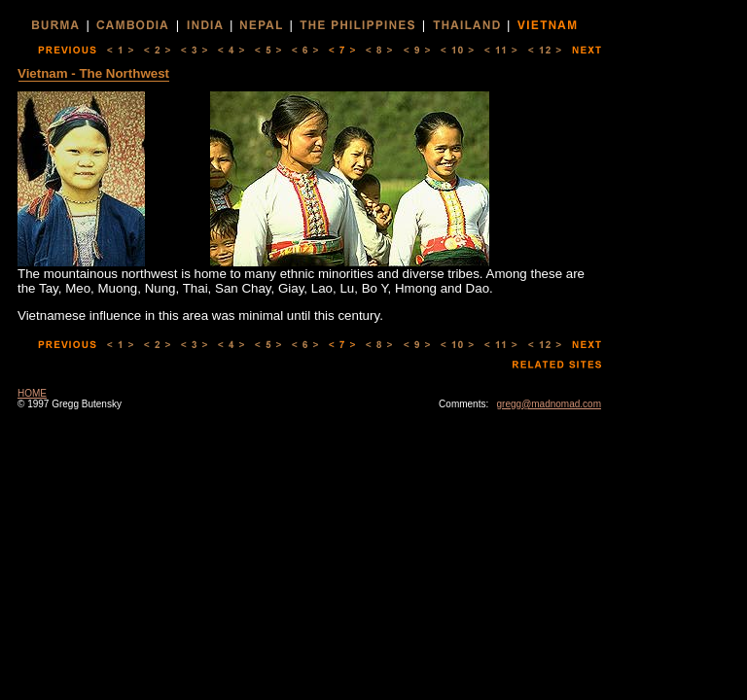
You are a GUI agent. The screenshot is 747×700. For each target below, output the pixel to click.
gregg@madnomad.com (549, 404)
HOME (32, 393)
